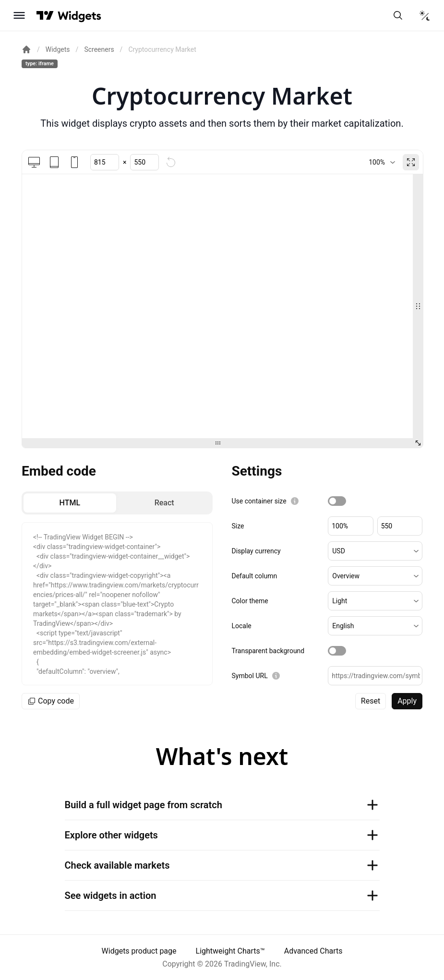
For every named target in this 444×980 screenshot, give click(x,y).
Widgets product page (139, 951)
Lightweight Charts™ (230, 951)
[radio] (70, 503)
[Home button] (79, 16)
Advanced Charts (313, 951)
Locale (242, 626)
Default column (255, 576)
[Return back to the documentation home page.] (26, 49)
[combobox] (382, 162)
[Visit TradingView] (45, 15)
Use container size (259, 501)
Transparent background (268, 651)
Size (238, 526)
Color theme (250, 601)
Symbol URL (250, 676)
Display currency (256, 551)
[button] (375, 551)
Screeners (99, 49)
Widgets (58, 49)
